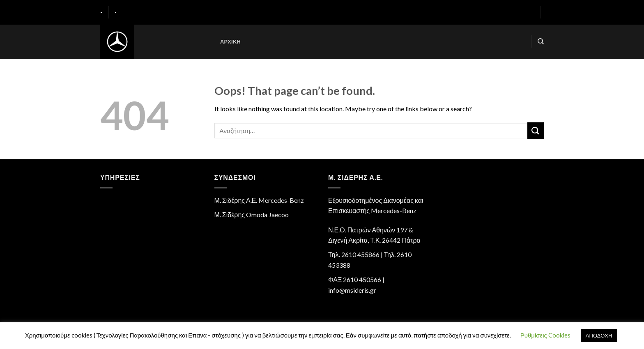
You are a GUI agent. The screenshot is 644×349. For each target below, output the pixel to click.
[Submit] (536, 130)
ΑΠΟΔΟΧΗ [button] (599, 335)
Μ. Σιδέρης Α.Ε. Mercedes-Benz (259, 200)
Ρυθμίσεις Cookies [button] (545, 335)
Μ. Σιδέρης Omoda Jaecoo (252, 215)
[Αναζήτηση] (541, 41)
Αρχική (230, 41)
